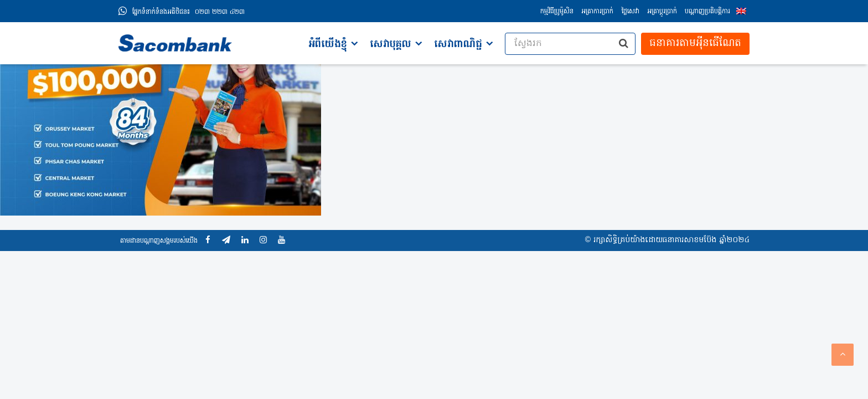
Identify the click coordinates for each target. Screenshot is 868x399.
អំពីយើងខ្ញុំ (328, 45)
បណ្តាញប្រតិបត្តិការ (707, 12)
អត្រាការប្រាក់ (597, 12)
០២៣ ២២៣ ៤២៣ (188, 12)
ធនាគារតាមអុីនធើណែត (695, 44)
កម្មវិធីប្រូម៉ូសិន (557, 12)
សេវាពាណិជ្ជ (458, 45)
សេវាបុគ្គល (391, 45)
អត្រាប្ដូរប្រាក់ (662, 12)
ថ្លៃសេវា (630, 12)
